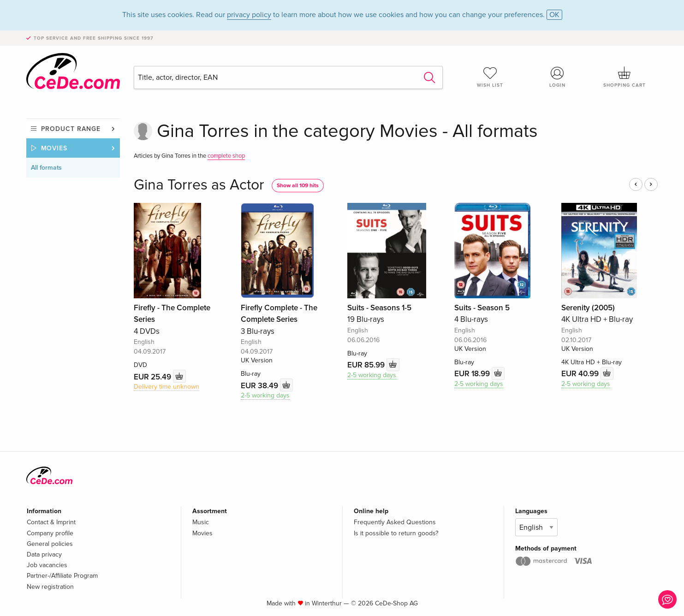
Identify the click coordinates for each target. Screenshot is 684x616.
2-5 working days (265, 395)
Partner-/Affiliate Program (62, 576)
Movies (54, 148)
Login (557, 77)
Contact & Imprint (51, 522)
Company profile (50, 533)
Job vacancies (47, 565)
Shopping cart (625, 77)
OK (554, 15)
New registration (50, 587)
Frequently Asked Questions (395, 522)
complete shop (226, 156)
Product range (71, 129)
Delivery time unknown (167, 387)
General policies (50, 544)
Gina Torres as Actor (199, 185)
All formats (46, 168)
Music (201, 522)
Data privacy (44, 554)
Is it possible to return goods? (396, 533)
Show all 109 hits (298, 186)
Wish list (490, 77)
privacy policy (249, 15)
